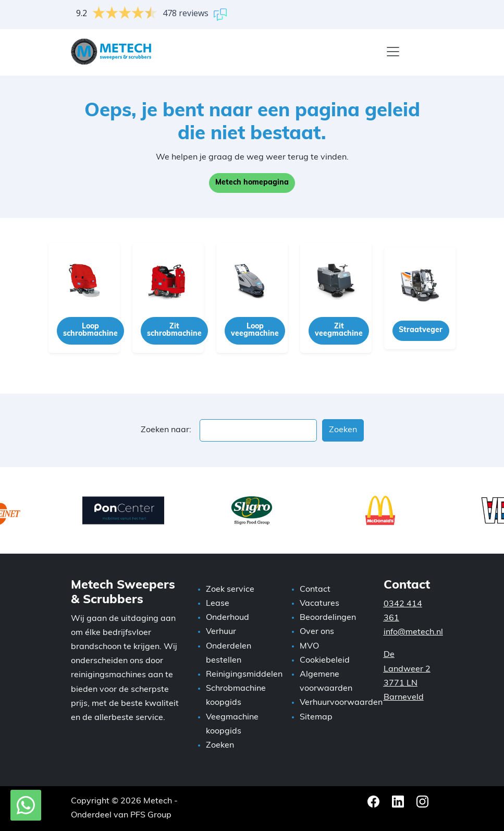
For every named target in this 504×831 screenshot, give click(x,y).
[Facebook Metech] (374, 801)
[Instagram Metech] (422, 801)
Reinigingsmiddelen (244, 675)
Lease (218, 604)
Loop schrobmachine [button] (90, 330)
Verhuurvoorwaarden (341, 703)
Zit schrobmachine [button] (174, 330)
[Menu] (393, 52)
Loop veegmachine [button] (255, 330)
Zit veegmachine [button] (339, 330)
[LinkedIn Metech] (399, 801)
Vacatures (319, 604)
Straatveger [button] (421, 330)
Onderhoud (228, 618)
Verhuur (221, 632)
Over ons (317, 632)
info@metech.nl (413, 632)
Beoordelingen (328, 618)
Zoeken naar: (166, 430)
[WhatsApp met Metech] (26, 805)
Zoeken (220, 746)
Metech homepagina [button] (252, 183)
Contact (315, 590)
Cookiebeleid (325, 661)
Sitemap (316, 717)
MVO (309, 646)
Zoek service (230, 590)
